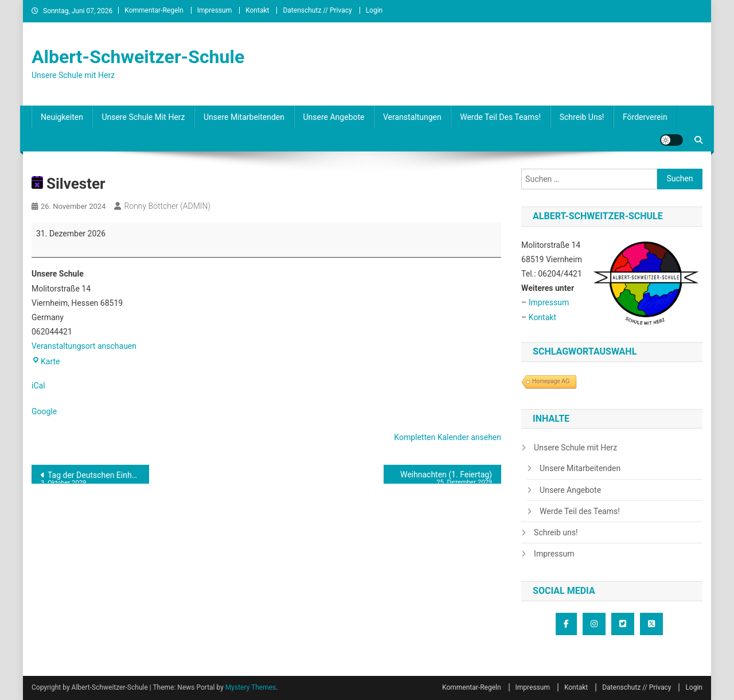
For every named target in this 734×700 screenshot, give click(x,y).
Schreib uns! (582, 117)
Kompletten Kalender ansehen (448, 437)
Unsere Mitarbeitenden (244, 117)
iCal (38, 386)
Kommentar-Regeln (154, 10)
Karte (46, 361)
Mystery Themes (251, 687)
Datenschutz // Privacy (317, 10)
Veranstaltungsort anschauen (84, 346)
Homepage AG (551, 381)
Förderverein (645, 117)
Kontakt (257, 10)
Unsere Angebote (334, 117)
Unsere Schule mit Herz (143, 117)
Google (44, 411)
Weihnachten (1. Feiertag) (442, 477)
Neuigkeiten (62, 117)
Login (374, 10)
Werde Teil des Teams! (500, 117)
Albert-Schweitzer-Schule (138, 57)
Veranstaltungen (412, 117)
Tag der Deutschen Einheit (91, 477)
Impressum (214, 10)
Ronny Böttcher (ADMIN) (167, 206)
